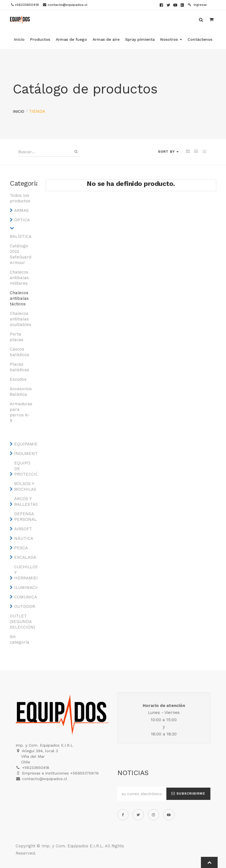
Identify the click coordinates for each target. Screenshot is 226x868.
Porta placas (17, 337)
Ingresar (197, 5)
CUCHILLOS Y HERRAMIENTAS (25, 572)
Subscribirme (188, 793)
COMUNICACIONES (25, 597)
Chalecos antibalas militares (19, 278)
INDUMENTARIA (25, 454)
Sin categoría (20, 639)
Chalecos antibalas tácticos (19, 298)
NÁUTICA (24, 538)
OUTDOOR (25, 606)
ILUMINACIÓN (25, 588)
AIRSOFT (23, 529)
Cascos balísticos (20, 352)
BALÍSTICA (21, 236)
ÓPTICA (22, 220)
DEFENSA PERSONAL (25, 517)
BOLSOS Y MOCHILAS (25, 486)
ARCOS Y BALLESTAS (25, 502)
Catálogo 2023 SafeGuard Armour (20, 254)
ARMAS (21, 210)
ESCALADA (25, 557)
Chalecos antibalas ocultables (20, 319)
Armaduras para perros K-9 (21, 412)
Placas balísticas (20, 367)
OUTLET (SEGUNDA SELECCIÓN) (21, 622)
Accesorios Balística (21, 392)
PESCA (21, 548)
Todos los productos (20, 198)
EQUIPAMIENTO (25, 444)
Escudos (18, 379)
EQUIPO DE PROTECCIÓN (25, 469)
